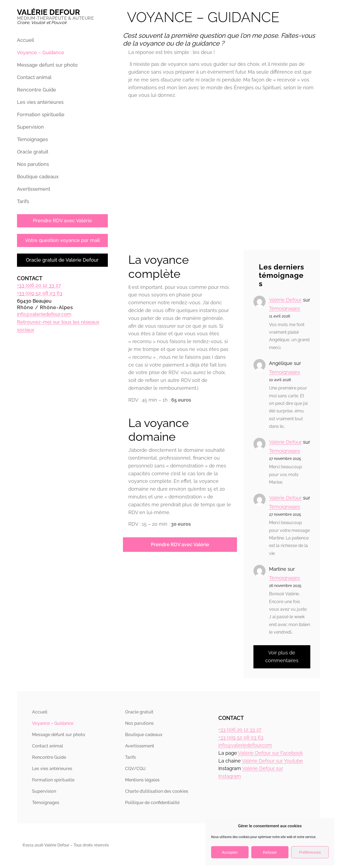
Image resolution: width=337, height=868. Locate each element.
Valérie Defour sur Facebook (271, 753)
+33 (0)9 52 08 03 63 (40, 293)
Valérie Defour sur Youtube (272, 761)
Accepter (230, 852)
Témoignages (285, 308)
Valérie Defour (49, 12)
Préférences (310, 852)
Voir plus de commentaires (282, 657)
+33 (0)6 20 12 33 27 (39, 285)
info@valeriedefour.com (44, 314)
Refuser (270, 852)
